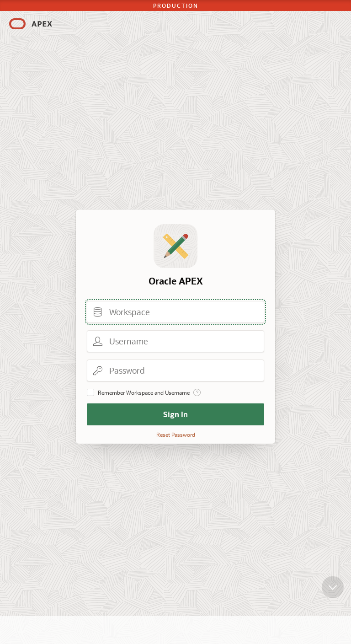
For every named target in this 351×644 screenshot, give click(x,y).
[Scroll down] (333, 593)
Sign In (175, 414)
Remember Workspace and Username (144, 392)
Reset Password (176, 435)
